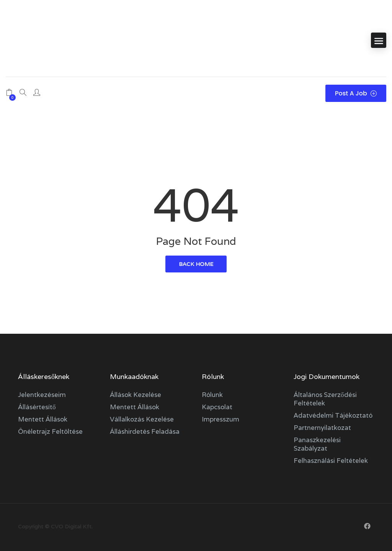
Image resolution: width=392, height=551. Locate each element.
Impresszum (220, 419)
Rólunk (212, 395)
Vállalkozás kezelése (142, 419)
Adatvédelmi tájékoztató (333, 415)
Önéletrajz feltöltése (50, 431)
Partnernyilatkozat (322, 428)
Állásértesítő (37, 407)
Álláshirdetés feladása (145, 431)
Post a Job (356, 93)
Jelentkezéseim (42, 395)
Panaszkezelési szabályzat (317, 444)
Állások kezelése (136, 395)
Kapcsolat (217, 407)
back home (196, 264)
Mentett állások (43, 419)
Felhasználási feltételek (331, 461)
